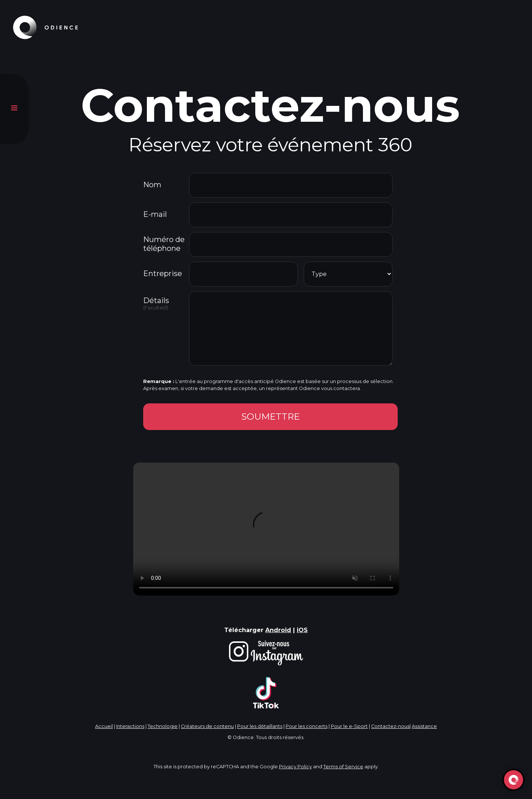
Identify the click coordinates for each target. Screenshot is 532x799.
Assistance (424, 726)
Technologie (163, 726)
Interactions (130, 726)
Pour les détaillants (260, 726)
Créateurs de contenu (207, 726)
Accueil (104, 726)
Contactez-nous (390, 726)
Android (278, 630)
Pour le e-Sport (349, 726)
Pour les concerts (307, 726)
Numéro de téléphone (164, 244)
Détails (165, 303)
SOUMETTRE (270, 417)
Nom (152, 185)
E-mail (155, 214)
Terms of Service (343, 767)
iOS (302, 630)
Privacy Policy (295, 767)
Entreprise (163, 273)
